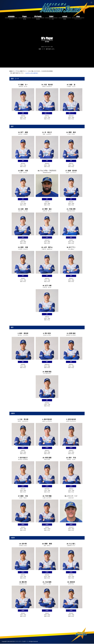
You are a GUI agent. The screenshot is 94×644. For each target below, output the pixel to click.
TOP (3, 626)
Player (25, 18)
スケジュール (11, 626)
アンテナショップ (59, 626)
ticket (51, 18)
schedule (11, 18)
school (65, 18)
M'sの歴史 (81, 626)
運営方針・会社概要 (71, 626)
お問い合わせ (5, 629)
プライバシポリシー (16, 629)
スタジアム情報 (29, 626)
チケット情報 (20, 626)
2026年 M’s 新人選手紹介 (32, 73)
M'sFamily (38, 18)
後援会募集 (39, 626)
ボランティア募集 (48, 626)
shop (78, 18)
